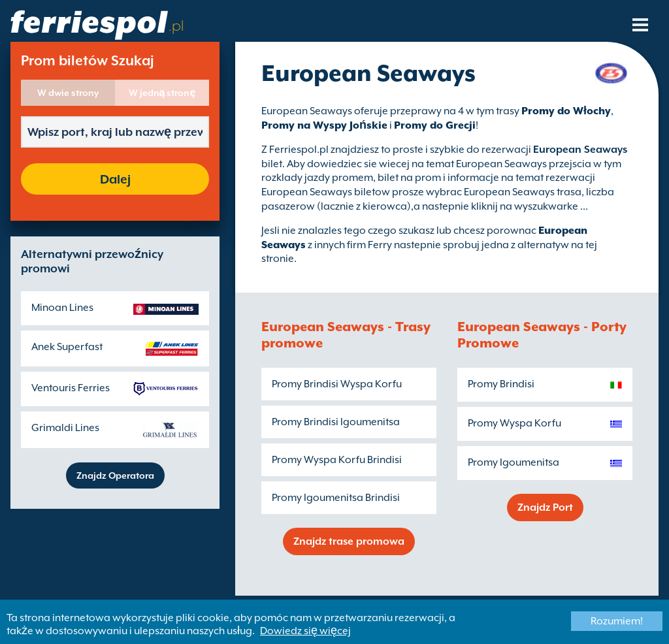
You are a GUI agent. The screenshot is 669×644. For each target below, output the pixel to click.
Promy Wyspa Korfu (514, 423)
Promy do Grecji (435, 125)
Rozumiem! (617, 621)
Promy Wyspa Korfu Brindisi (337, 460)
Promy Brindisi (501, 384)
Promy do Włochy (566, 111)
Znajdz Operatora (115, 475)
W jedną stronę (162, 93)
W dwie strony (68, 93)
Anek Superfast (67, 347)
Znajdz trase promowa (349, 541)
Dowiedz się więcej (305, 631)
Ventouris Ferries (71, 388)
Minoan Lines (62, 308)
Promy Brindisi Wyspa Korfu (337, 384)
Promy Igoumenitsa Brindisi (336, 498)
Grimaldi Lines (65, 428)
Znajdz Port (545, 507)
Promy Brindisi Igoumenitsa (336, 422)
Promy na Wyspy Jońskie (324, 125)
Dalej (115, 179)
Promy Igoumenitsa (514, 462)
